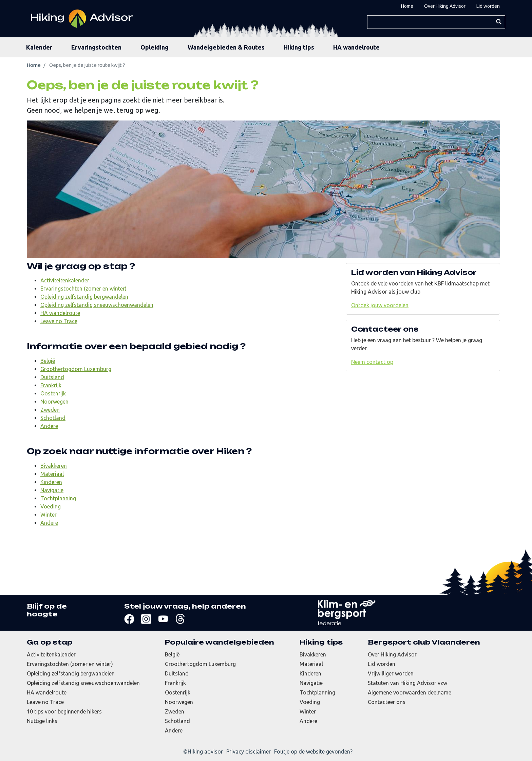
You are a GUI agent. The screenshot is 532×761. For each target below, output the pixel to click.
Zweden (50, 410)
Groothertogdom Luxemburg (76, 369)
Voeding (51, 506)
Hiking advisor (205, 751)
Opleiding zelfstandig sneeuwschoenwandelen (97, 305)
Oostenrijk (53, 393)
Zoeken (498, 22)
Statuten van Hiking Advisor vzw (407, 683)
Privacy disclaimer (249, 751)
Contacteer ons (387, 702)
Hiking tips (299, 47)
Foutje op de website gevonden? (313, 751)
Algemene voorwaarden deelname (410, 692)
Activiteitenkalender (65, 280)
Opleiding (155, 47)
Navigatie (52, 490)
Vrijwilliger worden (391, 673)
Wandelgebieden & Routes (226, 47)
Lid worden (488, 6)
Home (407, 6)
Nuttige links (42, 721)
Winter (49, 515)
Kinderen (51, 482)
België (48, 361)
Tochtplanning (58, 498)
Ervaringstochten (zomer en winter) (83, 289)
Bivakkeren (54, 466)
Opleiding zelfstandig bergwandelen (84, 297)
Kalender (39, 47)
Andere (49, 426)
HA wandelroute (356, 47)
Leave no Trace (59, 321)
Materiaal (52, 474)
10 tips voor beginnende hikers (64, 711)
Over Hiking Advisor (445, 6)
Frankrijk (51, 385)
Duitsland (52, 377)
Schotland (53, 418)
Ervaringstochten (96, 47)
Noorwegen (54, 402)
